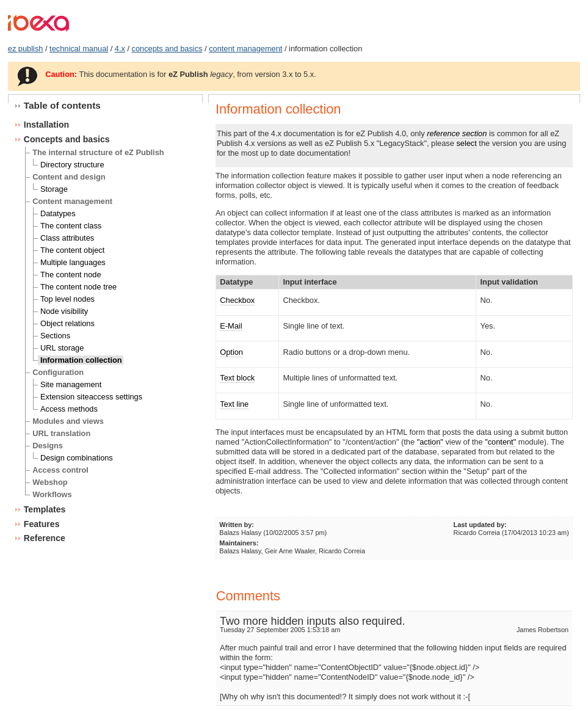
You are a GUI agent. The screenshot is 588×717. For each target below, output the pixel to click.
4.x (120, 49)
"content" (500, 442)
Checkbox (237, 300)
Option (231, 352)
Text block (237, 378)
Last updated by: (480, 525)
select (466, 143)
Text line (234, 404)
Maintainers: (239, 543)
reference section (457, 133)
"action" (430, 442)
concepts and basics (167, 49)
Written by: (237, 525)
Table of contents (62, 105)
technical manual (79, 49)
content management (245, 49)
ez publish (26, 49)
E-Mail (231, 326)
